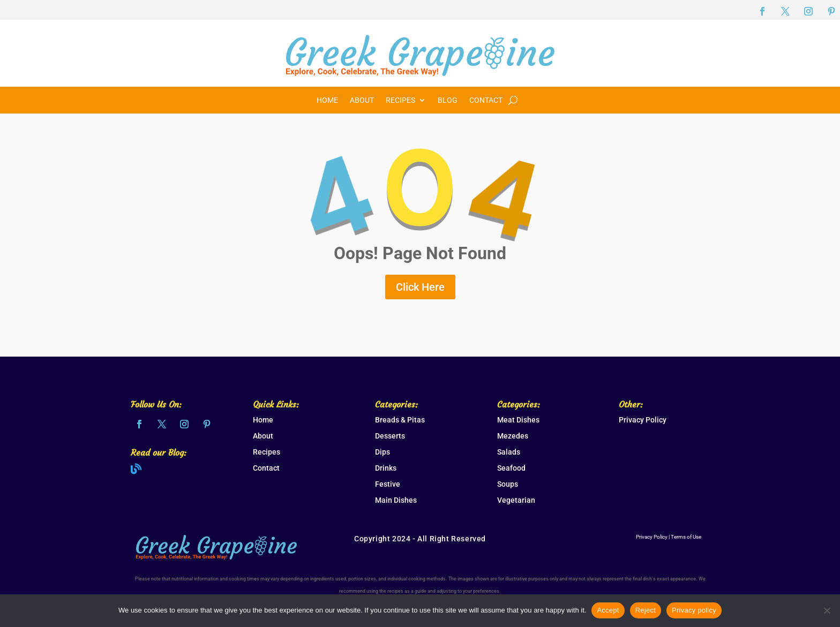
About (362, 100)
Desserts (390, 436)
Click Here (420, 287)
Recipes (400, 100)
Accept (608, 610)
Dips (382, 452)
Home (327, 100)
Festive (388, 484)
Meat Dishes (518, 420)
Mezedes (513, 436)
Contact (486, 100)
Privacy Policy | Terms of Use (669, 537)
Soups (508, 484)
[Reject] (827, 610)
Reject (646, 610)
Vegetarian (516, 500)
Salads (509, 452)
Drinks (386, 468)
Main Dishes (396, 500)
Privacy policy (694, 610)
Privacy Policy (643, 420)
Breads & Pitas (400, 420)
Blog (448, 100)
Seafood (511, 468)
